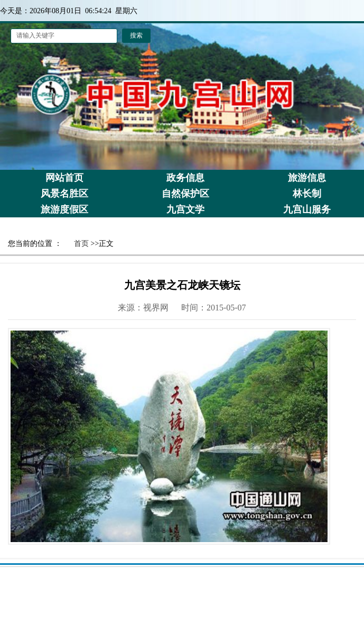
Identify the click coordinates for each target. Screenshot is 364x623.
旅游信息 (307, 178)
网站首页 (64, 178)
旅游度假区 (64, 209)
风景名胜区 (64, 194)
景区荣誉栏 (64, 225)
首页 (81, 244)
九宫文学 (185, 209)
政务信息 (185, 178)
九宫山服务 (307, 209)
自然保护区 (185, 194)
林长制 (307, 194)
